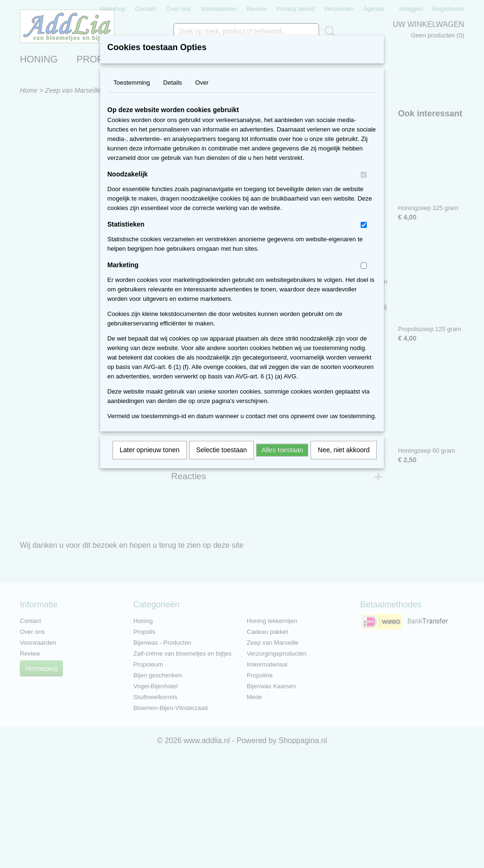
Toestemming (132, 83)
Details (173, 83)
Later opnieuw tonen (150, 450)
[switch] (364, 175)
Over (202, 83)
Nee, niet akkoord (344, 450)
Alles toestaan (282, 450)
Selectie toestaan (221, 450)
